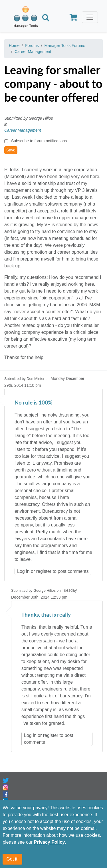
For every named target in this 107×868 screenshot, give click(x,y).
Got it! (12, 859)
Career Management (33, 52)
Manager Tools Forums (65, 46)
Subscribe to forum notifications (39, 141)
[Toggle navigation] (90, 17)
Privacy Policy (50, 842)
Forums (32, 46)
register (44, 571)
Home (14, 46)
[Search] (46, 18)
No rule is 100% (33, 403)
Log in (23, 571)
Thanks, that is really (46, 615)
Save (11, 150)
